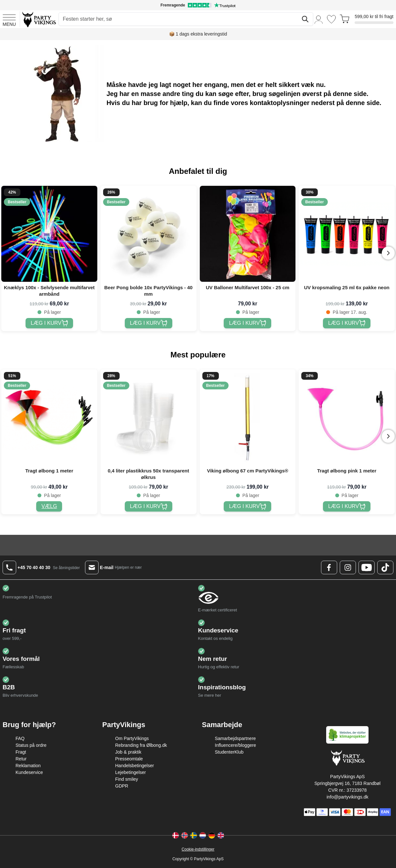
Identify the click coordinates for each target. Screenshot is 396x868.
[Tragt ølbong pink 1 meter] (347, 506)
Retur (21, 759)
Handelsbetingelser (134, 766)
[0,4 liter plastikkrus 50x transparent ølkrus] (149, 506)
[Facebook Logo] (329, 567)
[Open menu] (9, 19)
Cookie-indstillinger (198, 849)
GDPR (122, 786)
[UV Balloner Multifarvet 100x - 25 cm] (247, 323)
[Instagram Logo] (348, 567)
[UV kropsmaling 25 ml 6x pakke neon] (347, 323)
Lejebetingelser (130, 772)
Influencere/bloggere (236, 745)
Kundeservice (29, 772)
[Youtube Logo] (367, 567)
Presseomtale (129, 759)
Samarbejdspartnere (235, 738)
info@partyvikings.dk (347, 797)
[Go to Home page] (39, 19)
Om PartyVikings (132, 738)
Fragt (21, 752)
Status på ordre (31, 745)
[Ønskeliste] (331, 19)
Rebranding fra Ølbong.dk (141, 745)
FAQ (20, 738)
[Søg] (305, 19)
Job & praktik (128, 752)
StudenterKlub (229, 752)
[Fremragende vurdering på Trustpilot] (198, 5)
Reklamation (28, 766)
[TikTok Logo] (385, 567)
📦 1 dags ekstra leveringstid (198, 34)
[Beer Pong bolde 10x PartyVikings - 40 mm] (149, 323)
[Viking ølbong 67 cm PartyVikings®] (247, 506)
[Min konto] (319, 19)
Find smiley (127, 779)
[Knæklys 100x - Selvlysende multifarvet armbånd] (49, 323)
